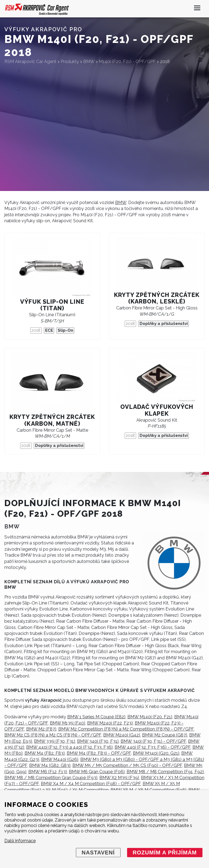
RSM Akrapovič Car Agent (30, 62)
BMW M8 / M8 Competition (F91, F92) (165, 772)
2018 (36, 330)
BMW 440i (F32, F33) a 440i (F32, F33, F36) (69, 747)
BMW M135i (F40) (67, 723)
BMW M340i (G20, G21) (156, 753)
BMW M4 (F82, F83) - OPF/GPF (99, 753)
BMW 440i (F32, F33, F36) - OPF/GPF (153, 747)
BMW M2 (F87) (41, 729)
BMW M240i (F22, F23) (110, 723)
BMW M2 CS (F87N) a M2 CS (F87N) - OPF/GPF (53, 735)
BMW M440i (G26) (60, 759)
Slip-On (65, 330)
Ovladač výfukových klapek (157, 410)
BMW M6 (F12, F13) (48, 772)
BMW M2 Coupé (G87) (165, 735)
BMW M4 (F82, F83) (45, 753)
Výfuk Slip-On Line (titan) (52, 305)
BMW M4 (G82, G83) (50, 765)
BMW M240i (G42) (122, 735)
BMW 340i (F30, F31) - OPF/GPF (153, 741)
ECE (49, 330)
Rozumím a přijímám (165, 853)
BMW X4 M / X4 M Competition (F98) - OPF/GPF (91, 784)
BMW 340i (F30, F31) (98, 741)
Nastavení (98, 853)
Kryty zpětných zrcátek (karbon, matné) (52, 420)
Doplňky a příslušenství (164, 324)
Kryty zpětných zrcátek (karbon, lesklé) (157, 298)
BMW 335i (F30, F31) (55, 741)
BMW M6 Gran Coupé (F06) (97, 772)
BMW (121, 203)
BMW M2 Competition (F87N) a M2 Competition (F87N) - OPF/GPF (126, 729)
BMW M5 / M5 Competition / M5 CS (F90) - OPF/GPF (127, 765)
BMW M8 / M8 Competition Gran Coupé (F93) (51, 778)
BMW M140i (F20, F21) (150, 717)
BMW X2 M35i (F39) (119, 778)
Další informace (20, 841)
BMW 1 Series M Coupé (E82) (96, 717)
